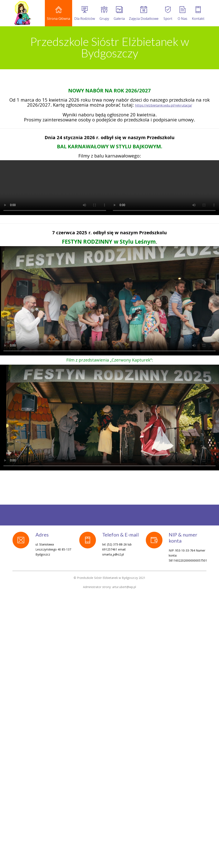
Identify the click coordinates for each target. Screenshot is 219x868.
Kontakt (198, 14)
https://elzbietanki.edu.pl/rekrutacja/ (164, 105)
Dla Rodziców (85, 14)
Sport (168, 14)
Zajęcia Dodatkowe (144, 14)
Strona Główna (59, 14)
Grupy (104, 14)
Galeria (119, 14)
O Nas (182, 14)
